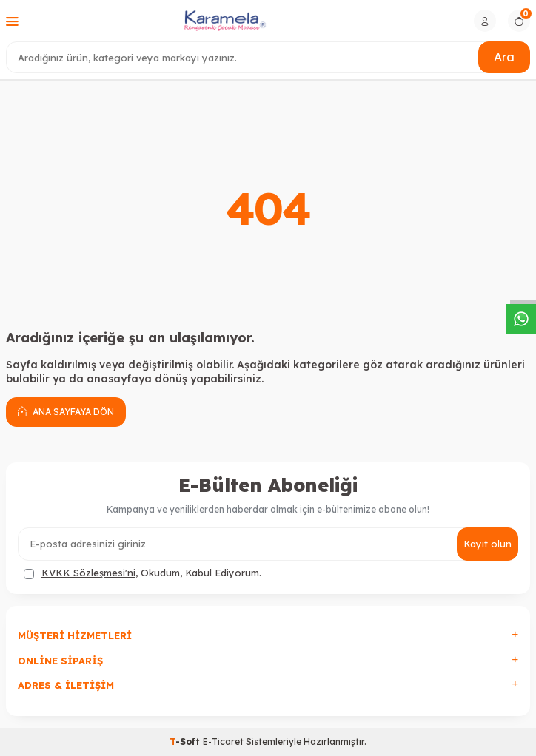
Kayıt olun (488, 544)
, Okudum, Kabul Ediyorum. (143, 573)
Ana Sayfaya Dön (66, 411)
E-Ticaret (223, 742)
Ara (504, 57)
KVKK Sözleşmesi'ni (88, 573)
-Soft (186, 742)
